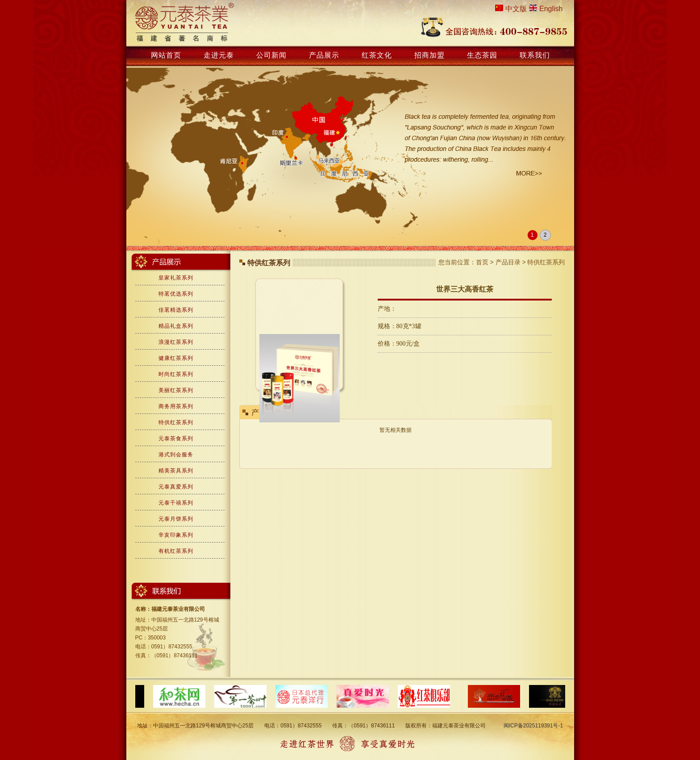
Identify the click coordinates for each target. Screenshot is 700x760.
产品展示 (324, 55)
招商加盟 (429, 55)
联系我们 (535, 55)
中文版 (516, 9)
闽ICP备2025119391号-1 (533, 726)
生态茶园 (482, 55)
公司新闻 (271, 55)
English (551, 9)
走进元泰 (219, 55)
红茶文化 (377, 55)
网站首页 (166, 55)
